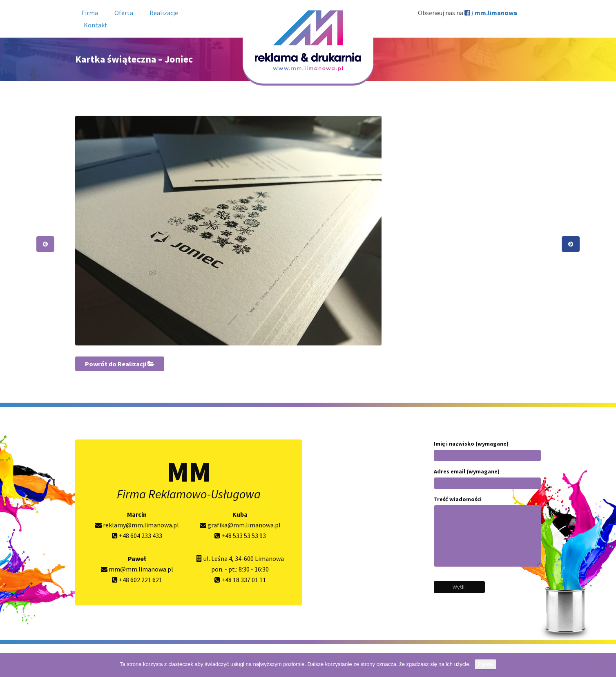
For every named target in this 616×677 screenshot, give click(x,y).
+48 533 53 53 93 (240, 536)
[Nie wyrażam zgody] (606, 665)
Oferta (124, 13)
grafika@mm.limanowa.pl (240, 525)
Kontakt (96, 25)
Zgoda (485, 664)
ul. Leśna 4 (218, 558)
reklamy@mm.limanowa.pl (137, 525)
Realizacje (164, 13)
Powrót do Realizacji (120, 364)
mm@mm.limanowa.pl (137, 569)
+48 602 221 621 (137, 580)
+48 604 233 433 (137, 536)
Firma (90, 13)
